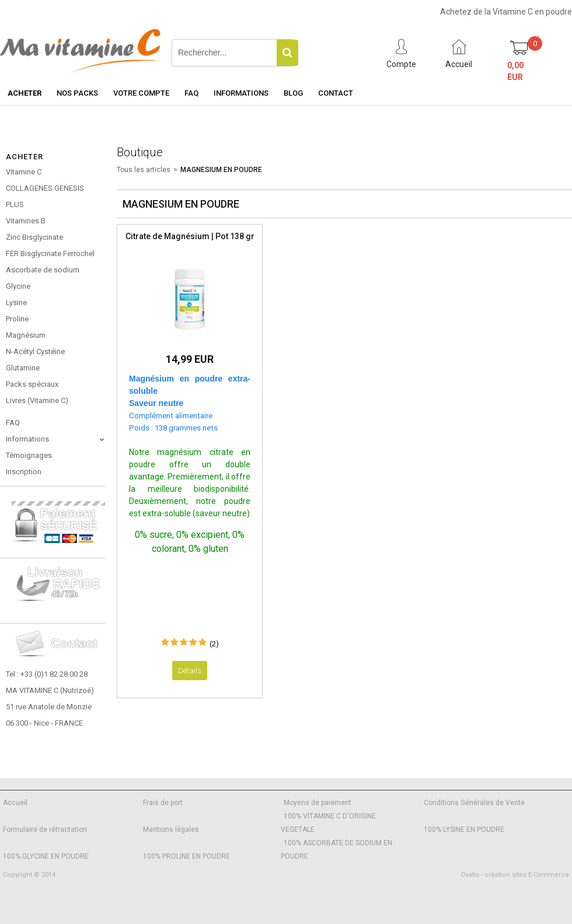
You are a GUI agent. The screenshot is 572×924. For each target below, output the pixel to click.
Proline (17, 319)
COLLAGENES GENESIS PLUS (45, 196)
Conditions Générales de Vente (474, 803)
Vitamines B (26, 221)
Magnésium (26, 335)
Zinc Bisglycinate (34, 237)
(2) (214, 644)
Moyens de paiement (318, 803)
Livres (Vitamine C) (37, 400)
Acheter (25, 93)
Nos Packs (77, 93)
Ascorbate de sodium (43, 270)
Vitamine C (24, 172)
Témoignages (29, 455)
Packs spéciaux (32, 384)
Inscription (24, 472)
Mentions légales (171, 829)
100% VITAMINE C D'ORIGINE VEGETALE (328, 823)
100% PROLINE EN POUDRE (186, 856)
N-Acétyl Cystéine (35, 351)
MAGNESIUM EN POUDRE (221, 170)
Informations (241, 93)
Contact (336, 93)
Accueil (15, 803)
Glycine (18, 286)
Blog (293, 93)
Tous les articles (144, 170)
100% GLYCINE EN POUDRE (46, 856)
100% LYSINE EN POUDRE (464, 829)
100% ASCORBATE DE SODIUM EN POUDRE (336, 850)
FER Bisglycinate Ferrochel (50, 253)
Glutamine (23, 368)
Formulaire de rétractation (45, 829)
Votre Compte (141, 93)
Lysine (16, 302)
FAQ (191, 93)
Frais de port (163, 803)
